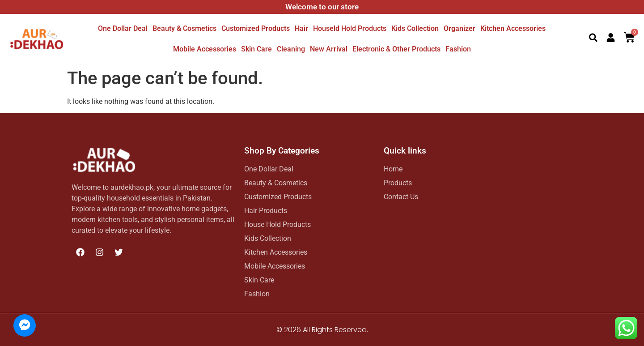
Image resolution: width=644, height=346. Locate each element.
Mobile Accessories (205, 49)
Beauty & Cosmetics (184, 28)
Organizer (460, 28)
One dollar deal (123, 28)
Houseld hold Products (350, 28)
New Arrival (329, 49)
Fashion (458, 49)
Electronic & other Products (396, 49)
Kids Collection (415, 28)
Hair (301, 28)
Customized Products (256, 28)
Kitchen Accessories (513, 28)
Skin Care (256, 49)
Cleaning (291, 49)
